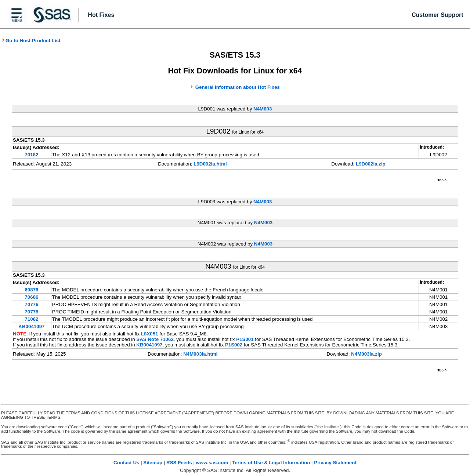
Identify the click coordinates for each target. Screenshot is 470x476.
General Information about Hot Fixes (238, 87)
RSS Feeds (179, 463)
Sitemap (153, 463)
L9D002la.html (210, 164)
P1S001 (245, 339)
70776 (31, 304)
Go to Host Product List (31, 41)
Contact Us (126, 463)
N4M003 (263, 109)
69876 (31, 290)
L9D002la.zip (371, 164)
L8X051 (150, 334)
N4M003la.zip (366, 354)
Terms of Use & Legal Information (271, 463)
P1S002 (234, 345)
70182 (31, 155)
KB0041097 (31, 326)
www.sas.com (212, 463)
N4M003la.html (200, 354)
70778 (31, 312)
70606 (31, 297)
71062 (31, 319)
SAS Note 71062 (155, 339)
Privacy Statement (335, 463)
